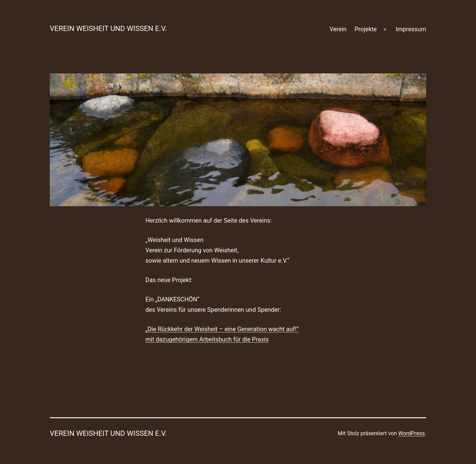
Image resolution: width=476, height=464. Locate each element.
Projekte (366, 29)
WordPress (411, 433)
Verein (338, 29)
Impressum (411, 29)
